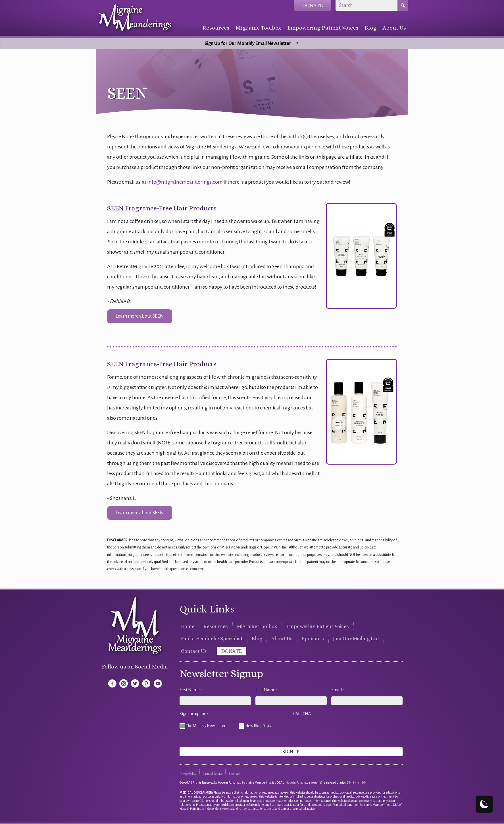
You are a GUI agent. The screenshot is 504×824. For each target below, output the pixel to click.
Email (338, 690)
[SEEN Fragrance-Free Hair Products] (361, 256)
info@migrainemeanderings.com (185, 182)
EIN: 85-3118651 (357, 782)
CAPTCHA (302, 714)
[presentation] (336, 731)
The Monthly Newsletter (206, 726)
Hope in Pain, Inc (296, 782)
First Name (191, 690)
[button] (140, 316)
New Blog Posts (258, 726)
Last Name (266, 690)
